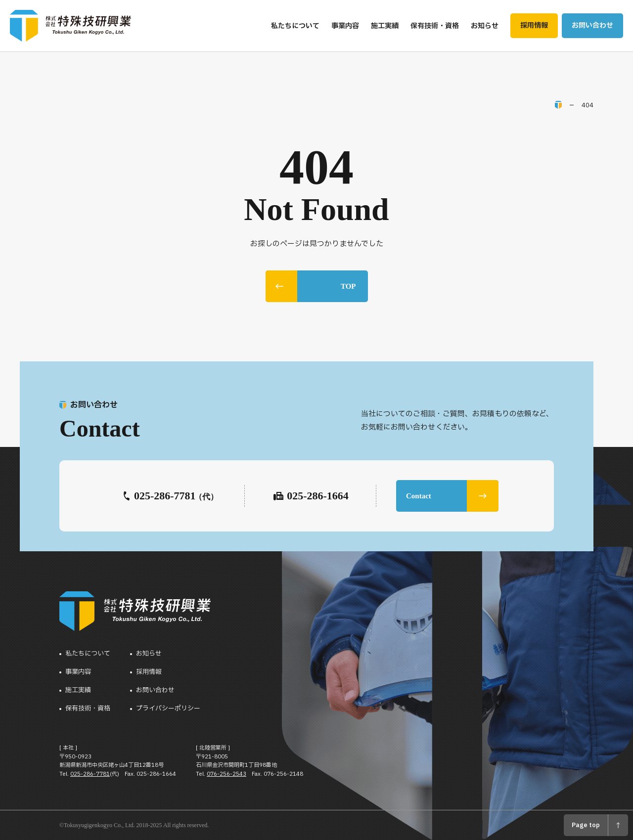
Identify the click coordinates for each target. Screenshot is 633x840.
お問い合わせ (155, 690)
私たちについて (88, 654)
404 (588, 105)
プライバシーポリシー (168, 709)
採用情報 (149, 672)
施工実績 (78, 690)
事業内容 (78, 672)
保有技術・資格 (88, 709)
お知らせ (149, 654)
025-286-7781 (90, 774)
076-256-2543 (226, 774)
